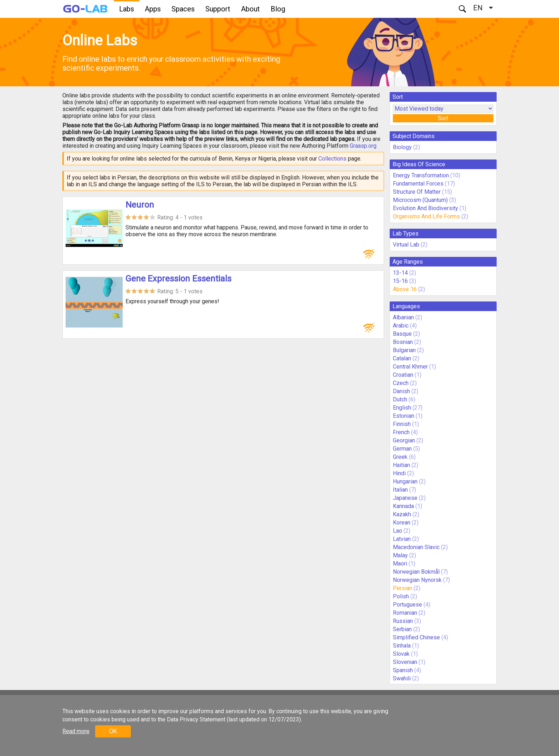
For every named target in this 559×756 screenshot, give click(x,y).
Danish (401, 391)
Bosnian (403, 342)
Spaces (183, 9)
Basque (402, 334)
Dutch (400, 399)
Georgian (404, 440)
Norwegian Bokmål (416, 572)
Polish (401, 596)
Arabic (401, 326)
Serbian (402, 629)
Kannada (403, 506)
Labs (127, 9)
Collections (332, 159)
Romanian (405, 613)
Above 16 (405, 289)
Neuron (140, 205)
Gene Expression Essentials (178, 279)
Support (218, 9)
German (402, 449)
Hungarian (405, 481)
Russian (403, 621)
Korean (402, 522)
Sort (443, 118)
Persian (402, 588)
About (250, 9)
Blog (278, 9)
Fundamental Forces (418, 184)
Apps (153, 9)
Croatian (403, 375)
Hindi (399, 473)
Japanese (405, 498)
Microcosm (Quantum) (420, 200)
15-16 (400, 281)
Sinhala (402, 646)
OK (113, 731)
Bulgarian (404, 350)
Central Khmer (410, 367)
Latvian (402, 539)
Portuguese (407, 605)
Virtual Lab (406, 245)
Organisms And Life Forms (426, 216)
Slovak (401, 654)
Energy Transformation (421, 175)
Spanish (403, 670)
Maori (400, 564)
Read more (76, 731)
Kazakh (402, 514)
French (401, 432)
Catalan (402, 358)
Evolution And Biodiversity (425, 208)
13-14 (400, 273)
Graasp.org (363, 146)
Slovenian (405, 662)
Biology (402, 147)
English (402, 408)
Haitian (401, 465)
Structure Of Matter (417, 192)
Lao (398, 531)
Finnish (402, 424)
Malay (400, 555)
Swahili (402, 678)
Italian (400, 490)
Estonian (404, 416)
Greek (400, 457)
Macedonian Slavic (416, 547)
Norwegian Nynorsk (417, 580)
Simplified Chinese (416, 637)
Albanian (403, 317)
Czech (401, 383)
